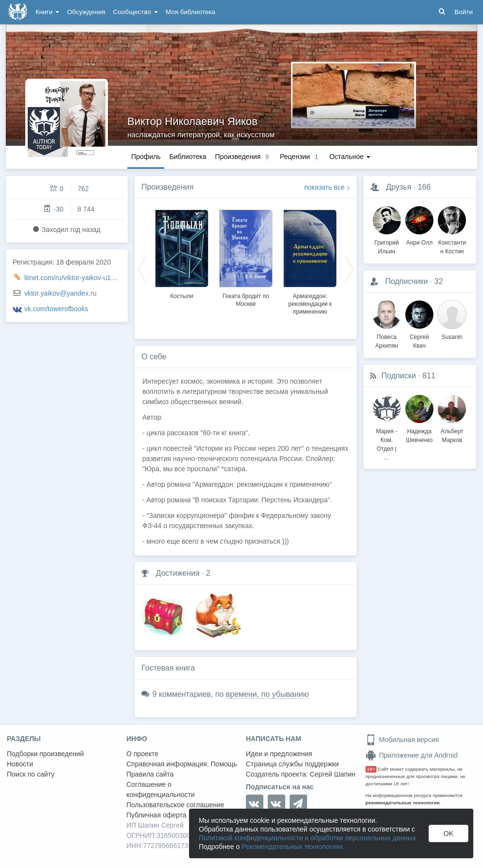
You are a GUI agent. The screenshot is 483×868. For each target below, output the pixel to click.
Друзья (398, 187)
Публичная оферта (156, 815)
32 (439, 281)
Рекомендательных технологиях (292, 847)
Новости (20, 764)
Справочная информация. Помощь (182, 764)
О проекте (142, 754)
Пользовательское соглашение (175, 805)
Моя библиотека (190, 12)
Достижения (177, 573)
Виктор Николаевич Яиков (192, 121)
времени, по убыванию (267, 694)
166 (424, 187)
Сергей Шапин (332, 774)
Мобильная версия (402, 740)
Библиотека (188, 157)
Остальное (350, 157)
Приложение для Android (412, 755)
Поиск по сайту (31, 774)
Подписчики (406, 281)
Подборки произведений (45, 754)
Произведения (167, 187)
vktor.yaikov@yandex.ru (60, 293)
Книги (47, 12)
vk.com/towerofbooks (56, 309)
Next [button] (349, 268)
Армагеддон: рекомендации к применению (310, 304)
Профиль (146, 157)
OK (448, 833)
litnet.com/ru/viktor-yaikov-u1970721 (79, 278)
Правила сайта (150, 774)
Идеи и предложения (279, 754)
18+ (371, 769)
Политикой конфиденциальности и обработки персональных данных (307, 838)
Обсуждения (86, 12)
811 (429, 376)
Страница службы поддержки (292, 764)
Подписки (399, 376)
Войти (464, 12)
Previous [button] (142, 268)
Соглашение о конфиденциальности (161, 789)
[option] (182, 253)
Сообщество (136, 12)
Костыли (182, 296)
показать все (324, 187)
